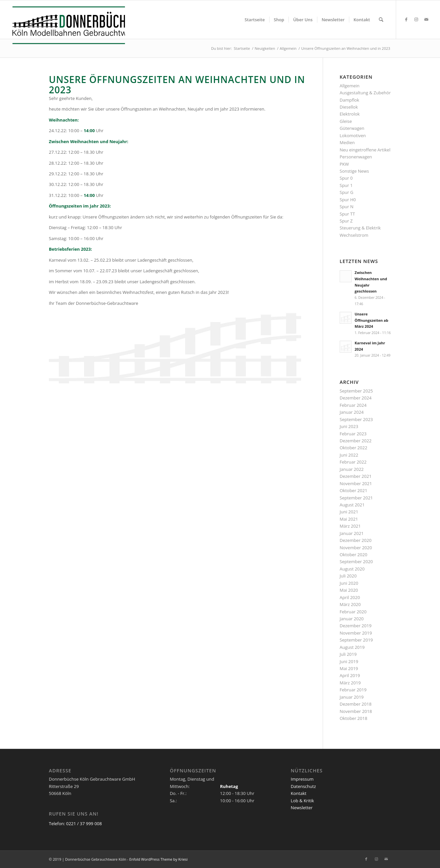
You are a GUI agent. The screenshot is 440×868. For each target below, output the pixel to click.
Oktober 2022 (353, 448)
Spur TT (347, 214)
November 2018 (356, 711)
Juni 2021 (349, 512)
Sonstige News (354, 171)
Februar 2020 (353, 612)
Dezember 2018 (356, 704)
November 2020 (356, 548)
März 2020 (350, 604)
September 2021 (356, 498)
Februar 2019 (353, 690)
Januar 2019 (352, 697)
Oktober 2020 (353, 555)
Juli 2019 (348, 654)
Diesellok (349, 107)
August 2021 (352, 505)
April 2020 (350, 597)
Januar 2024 (352, 412)
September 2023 (356, 419)
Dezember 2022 (356, 441)
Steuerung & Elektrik (360, 228)
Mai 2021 (349, 519)
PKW (344, 164)
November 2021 (356, 483)
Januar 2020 (352, 619)
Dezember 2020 (356, 540)
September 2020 (356, 562)
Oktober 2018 (353, 718)
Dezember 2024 (356, 398)
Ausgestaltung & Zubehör (365, 93)
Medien (347, 142)
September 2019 (356, 640)
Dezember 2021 (356, 476)
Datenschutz (303, 786)
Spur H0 (348, 200)
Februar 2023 (353, 434)
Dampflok (349, 100)
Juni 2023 (349, 426)
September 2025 (356, 391)
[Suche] (381, 20)
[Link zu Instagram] (416, 19)
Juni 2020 (349, 583)
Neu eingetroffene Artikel (365, 150)
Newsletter (302, 808)
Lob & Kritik (302, 801)
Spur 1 (346, 185)
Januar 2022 (352, 469)
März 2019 (350, 683)
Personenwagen (356, 157)
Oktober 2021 (353, 490)
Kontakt (299, 793)
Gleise (346, 121)
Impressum (302, 779)
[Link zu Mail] (426, 19)
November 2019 (356, 633)
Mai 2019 (349, 668)
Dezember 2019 (356, 626)
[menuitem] (255, 20)
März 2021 (350, 526)
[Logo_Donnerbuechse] (67, 25)
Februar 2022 (353, 462)
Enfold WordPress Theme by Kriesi (159, 859)
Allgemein (350, 86)
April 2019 (350, 675)
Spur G (346, 192)
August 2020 (352, 569)
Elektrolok (350, 114)
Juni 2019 (349, 661)
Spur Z (346, 221)
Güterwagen (352, 128)
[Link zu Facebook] (406, 19)
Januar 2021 (352, 533)
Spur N (347, 207)
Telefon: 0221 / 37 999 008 (75, 824)
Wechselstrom (354, 235)
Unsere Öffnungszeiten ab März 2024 (371, 320)
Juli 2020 (348, 576)
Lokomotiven (353, 135)
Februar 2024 (353, 405)
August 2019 (352, 647)
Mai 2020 (349, 590)
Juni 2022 (349, 455)
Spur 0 (346, 178)
